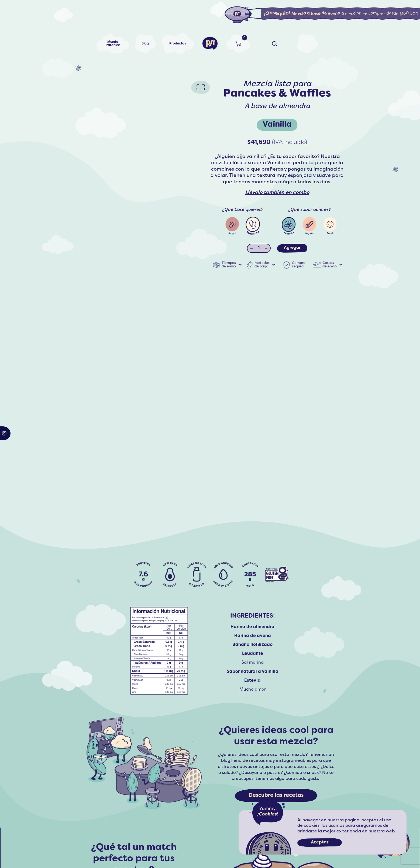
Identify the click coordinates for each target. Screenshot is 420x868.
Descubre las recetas (276, 795)
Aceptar (320, 842)
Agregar (292, 248)
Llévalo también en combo (277, 193)
